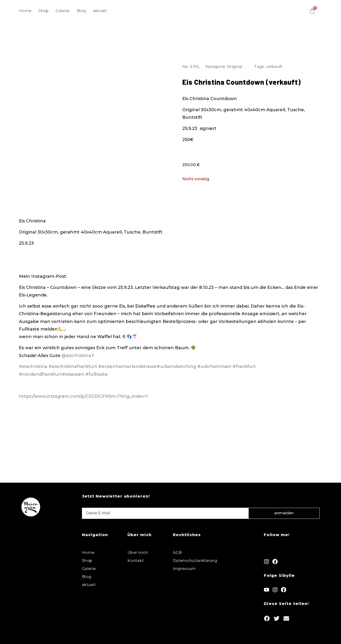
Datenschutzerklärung (195, 561)
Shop (43, 11)
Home (25, 11)
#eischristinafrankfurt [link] (73, 366)
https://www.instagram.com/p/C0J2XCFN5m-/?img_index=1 (83, 396)
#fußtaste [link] (96, 374)
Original (235, 67)
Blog (81, 11)
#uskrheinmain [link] (214, 366)
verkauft (274, 67)
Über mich (138, 553)
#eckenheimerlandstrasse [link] (128, 366)
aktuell (100, 11)
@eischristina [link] (76, 356)
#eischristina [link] (33, 366)
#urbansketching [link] (176, 366)
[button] (267, 618)
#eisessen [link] (73, 374)
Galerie (63, 11)
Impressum (184, 569)
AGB (177, 553)
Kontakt (136, 561)
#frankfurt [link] (244, 366)
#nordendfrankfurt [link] (40, 374)
